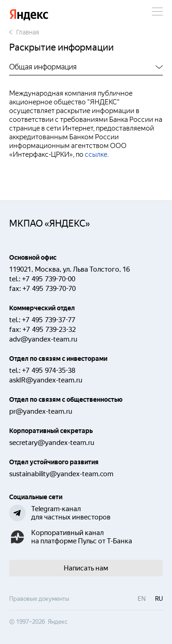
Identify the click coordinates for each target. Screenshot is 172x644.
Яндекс (29, 15)
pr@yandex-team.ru (41, 411)
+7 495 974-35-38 (49, 370)
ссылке (96, 154)
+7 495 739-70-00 (49, 279)
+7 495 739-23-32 (49, 330)
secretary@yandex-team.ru (52, 443)
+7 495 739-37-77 (49, 320)
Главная (24, 32)
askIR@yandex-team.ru (46, 380)
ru (159, 599)
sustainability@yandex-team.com (61, 474)
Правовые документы (39, 599)
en (142, 599)
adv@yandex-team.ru (43, 339)
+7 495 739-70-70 (49, 289)
